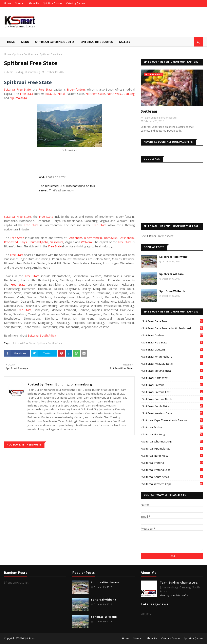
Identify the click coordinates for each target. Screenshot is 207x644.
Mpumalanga (18, 98)
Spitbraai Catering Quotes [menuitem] (55, 42)
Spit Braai (30, 638)
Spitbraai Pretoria (173, 463)
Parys (23, 242)
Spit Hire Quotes (53, 3)
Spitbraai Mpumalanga (173, 449)
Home (8, 3)
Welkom (86, 242)
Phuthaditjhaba (39, 242)
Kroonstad (11, 242)
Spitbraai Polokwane (173, 257)
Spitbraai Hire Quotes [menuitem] (97, 42)
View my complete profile (174, 595)
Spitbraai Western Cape (173, 484)
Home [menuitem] (11, 42)
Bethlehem (75, 238)
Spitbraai (10, 89)
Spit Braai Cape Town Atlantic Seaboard (173, 328)
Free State (24, 89)
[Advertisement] (172, 192)
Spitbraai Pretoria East (173, 470)
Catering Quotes (76, 3)
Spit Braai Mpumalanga (173, 371)
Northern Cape (95, 94)
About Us (34, 3)
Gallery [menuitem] (125, 42)
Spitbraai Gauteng (173, 434)
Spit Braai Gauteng (173, 349)
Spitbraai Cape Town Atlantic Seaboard (173, 420)
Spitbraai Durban (173, 427)
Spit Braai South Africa (173, 406)
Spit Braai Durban (173, 335)
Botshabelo (126, 238)
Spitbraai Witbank (172, 274)
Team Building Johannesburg (23, 72)
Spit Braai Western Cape (173, 413)
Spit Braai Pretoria (173, 385)
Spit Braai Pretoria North (173, 399)
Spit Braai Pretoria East (173, 392)
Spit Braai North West (173, 378)
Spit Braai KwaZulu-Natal (173, 364)
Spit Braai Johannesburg (173, 357)
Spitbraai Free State (24, 343)
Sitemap (20, 3)
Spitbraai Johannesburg (173, 441)
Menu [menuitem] (25, 42)
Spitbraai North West (173, 456)
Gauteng (129, 94)
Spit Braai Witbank (172, 291)
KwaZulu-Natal (55, 94)
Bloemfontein (76, 89)
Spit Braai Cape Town (173, 321)
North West (114, 94)
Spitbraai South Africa (25, 54)
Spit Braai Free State (173, 342)
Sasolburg (57, 242)
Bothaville (110, 238)
